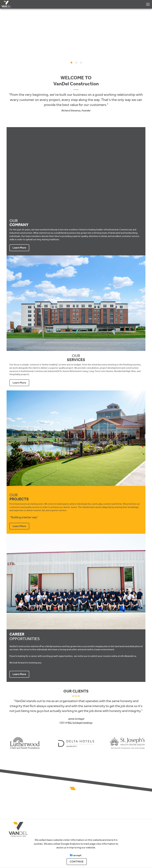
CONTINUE (77, 861)
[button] (146, 37)
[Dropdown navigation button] (148, 4)
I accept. (76, 856)
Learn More (19, 248)
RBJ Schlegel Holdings (80, 723)
